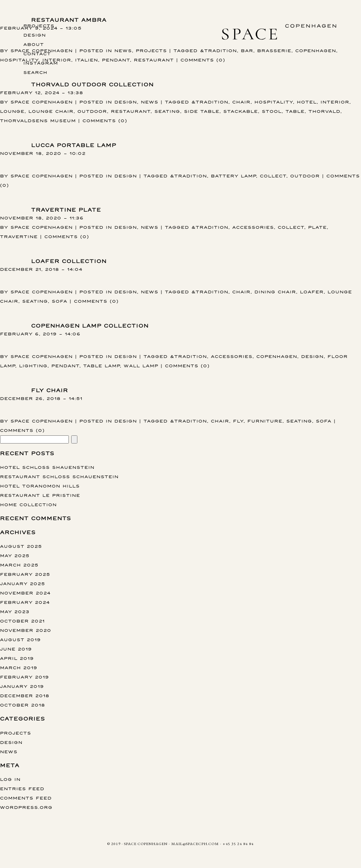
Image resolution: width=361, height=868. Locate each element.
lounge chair (51, 111)
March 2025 (19, 565)
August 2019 (20, 639)
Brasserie (274, 50)
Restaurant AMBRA (69, 20)
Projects (39, 25)
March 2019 (19, 667)
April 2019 (17, 658)
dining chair (275, 292)
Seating (167, 111)
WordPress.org (26, 807)
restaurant (154, 60)
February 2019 (25, 677)
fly (238, 421)
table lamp (102, 366)
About (34, 44)
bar (247, 50)
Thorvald (324, 111)
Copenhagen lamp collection (90, 326)
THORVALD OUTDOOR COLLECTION (92, 85)
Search (35, 72)
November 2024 (25, 593)
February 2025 (25, 574)
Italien (87, 60)
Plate (317, 227)
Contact (37, 53)
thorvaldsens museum (38, 120)
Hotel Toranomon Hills (40, 486)
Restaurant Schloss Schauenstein (59, 476)
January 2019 (22, 686)
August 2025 (21, 546)
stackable (241, 111)
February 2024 (25, 602)
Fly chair (50, 390)
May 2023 (15, 611)
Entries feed (22, 788)
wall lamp (141, 366)
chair (241, 102)
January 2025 (23, 583)
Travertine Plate (66, 210)
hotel (307, 102)
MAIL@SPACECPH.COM (195, 844)
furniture (265, 421)
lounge (12, 111)
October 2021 (22, 621)
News (123, 50)
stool (272, 111)
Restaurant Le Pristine (40, 495)
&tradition (218, 50)
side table (202, 111)
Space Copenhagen (42, 102)
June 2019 (16, 649)
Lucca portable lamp (74, 145)
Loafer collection (69, 261)
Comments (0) (203, 60)
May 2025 (15, 555)
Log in (10, 779)
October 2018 (23, 705)
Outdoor (92, 111)
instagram (41, 63)
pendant (116, 60)
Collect (273, 176)
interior (335, 102)
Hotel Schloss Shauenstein (47, 467)
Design (35, 35)
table (295, 111)
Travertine (19, 236)
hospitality (19, 60)
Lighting (33, 366)
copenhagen (316, 50)
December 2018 (25, 695)
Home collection (28, 504)
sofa (60, 301)
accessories (253, 227)
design (312, 356)
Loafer (312, 292)
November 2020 (26, 630)
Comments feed (26, 798)
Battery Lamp (233, 176)
